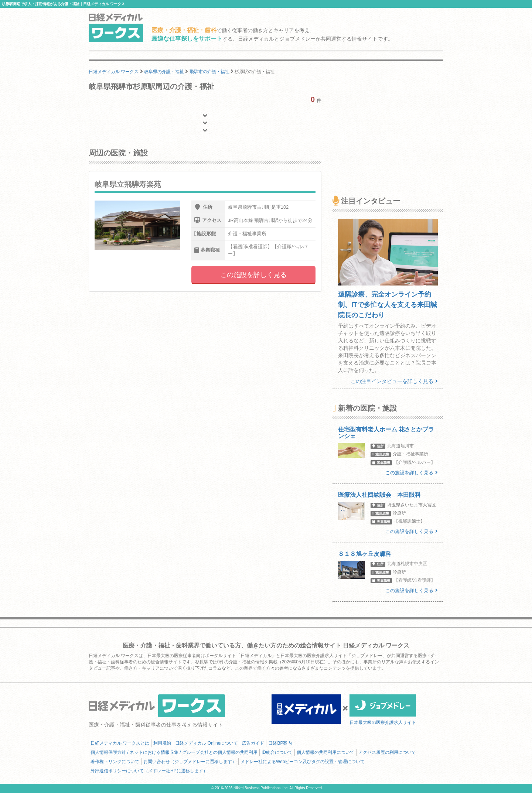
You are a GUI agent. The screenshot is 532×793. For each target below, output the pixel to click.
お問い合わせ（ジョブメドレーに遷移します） (190, 762)
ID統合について (277, 752)
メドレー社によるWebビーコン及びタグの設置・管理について (303, 762)
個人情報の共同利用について (325, 752)
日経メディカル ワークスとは (120, 743)
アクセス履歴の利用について (387, 752)
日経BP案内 (280, 743)
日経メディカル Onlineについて (207, 743)
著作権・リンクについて (115, 762)
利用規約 (162, 743)
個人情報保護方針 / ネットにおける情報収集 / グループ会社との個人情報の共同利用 (174, 752)
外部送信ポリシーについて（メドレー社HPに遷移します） (149, 771)
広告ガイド (253, 743)
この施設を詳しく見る (253, 275)
